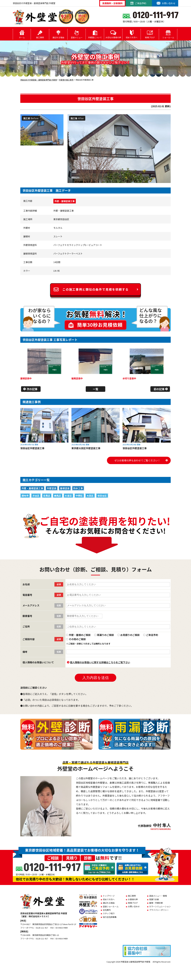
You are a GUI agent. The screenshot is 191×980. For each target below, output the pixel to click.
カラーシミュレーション (160, 906)
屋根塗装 (65, 488)
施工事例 (40, 34)
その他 (143, 503)
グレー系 (34, 503)
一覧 (95, 389)
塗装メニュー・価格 (158, 896)
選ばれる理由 (58, 34)
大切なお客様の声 (113, 34)
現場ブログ (150, 34)
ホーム (22, 34)
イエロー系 (79, 503)
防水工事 (78, 488)
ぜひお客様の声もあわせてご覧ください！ (137, 460)
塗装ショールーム (111, 906)
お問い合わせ (134, 906)
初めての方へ (132, 34)
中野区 (79, 496)
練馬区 (58, 496)
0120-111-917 (52, 868)
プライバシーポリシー (159, 910)
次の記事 (32, 389)
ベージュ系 (131, 503)
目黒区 (47, 496)
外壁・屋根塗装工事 (65, 201)
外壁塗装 (52, 488)
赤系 (24, 503)
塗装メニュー (77, 34)
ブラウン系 (48, 503)
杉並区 (68, 496)
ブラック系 (94, 503)
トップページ (109, 896)
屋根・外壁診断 (156, 903)
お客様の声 (133, 899)
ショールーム (168, 34)
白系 (119, 503)
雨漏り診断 (154, 899)
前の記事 (159, 389)
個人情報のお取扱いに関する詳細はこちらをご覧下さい (100, 662)
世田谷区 (102, 496)
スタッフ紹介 (109, 913)
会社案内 (107, 910)
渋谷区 (36, 496)
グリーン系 (64, 503)
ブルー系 (108, 503)
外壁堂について (95, 34)
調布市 (25, 496)
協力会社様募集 (110, 917)
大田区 (90, 496)
